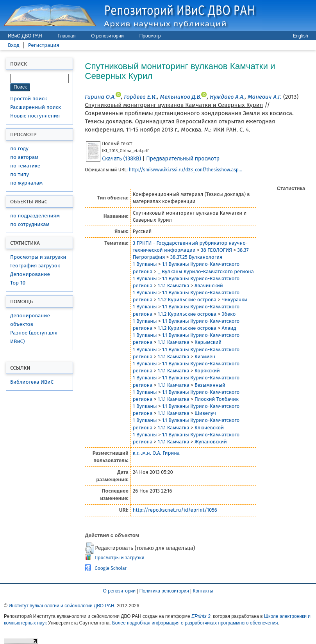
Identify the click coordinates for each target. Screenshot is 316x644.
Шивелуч (205, 413)
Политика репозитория (164, 591)
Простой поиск (29, 99)
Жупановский (211, 442)
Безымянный (210, 385)
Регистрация (44, 45)
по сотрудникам (30, 224)
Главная (67, 36)
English (301, 36)
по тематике (25, 166)
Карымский (208, 342)
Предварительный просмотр (183, 159)
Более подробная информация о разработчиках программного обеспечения (195, 623)
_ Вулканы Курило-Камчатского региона (206, 271)
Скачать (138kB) (121, 159)
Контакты (203, 591)
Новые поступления (35, 116)
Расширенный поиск (36, 107)
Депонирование (30, 274)
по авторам (24, 157)
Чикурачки (234, 300)
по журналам (26, 183)
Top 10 (18, 283)
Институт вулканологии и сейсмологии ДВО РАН (61, 606)
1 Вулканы (145, 264)
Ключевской (209, 428)
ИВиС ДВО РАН (25, 36)
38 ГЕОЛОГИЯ (216, 250)
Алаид (229, 328)
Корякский (207, 371)
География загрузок (35, 266)
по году (19, 149)
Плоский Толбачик (217, 399)
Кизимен (205, 357)
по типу (20, 174)
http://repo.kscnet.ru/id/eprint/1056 (175, 510)
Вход (14, 45)
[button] (90, 548)
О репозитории (107, 36)
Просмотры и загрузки (38, 257)
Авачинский (209, 286)
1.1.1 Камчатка (174, 286)
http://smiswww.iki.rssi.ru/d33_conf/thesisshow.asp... (185, 170)
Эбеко (229, 314)
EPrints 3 (201, 616)
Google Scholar (111, 568)
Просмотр (150, 36)
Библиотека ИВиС (32, 382)
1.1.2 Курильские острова (187, 300)
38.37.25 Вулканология (196, 257)
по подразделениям (35, 216)
